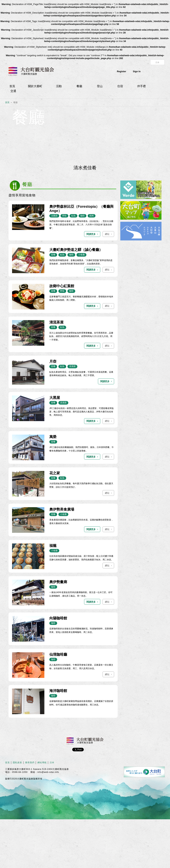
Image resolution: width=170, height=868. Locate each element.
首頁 (12, 86)
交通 (13, 91)
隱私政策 (17, 763)
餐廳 (79, 86)
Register (122, 71)
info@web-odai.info (48, 772)
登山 (100, 86)
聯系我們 (30, 763)
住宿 (120, 86)
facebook (154, 71)
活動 (59, 86)
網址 (107, 234)
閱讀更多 (91, 234)
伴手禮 (141, 86)
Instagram (162, 71)
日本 (157, 62)
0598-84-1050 (20, 772)
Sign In (137, 71)
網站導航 (42, 763)
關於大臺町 (35, 86)
